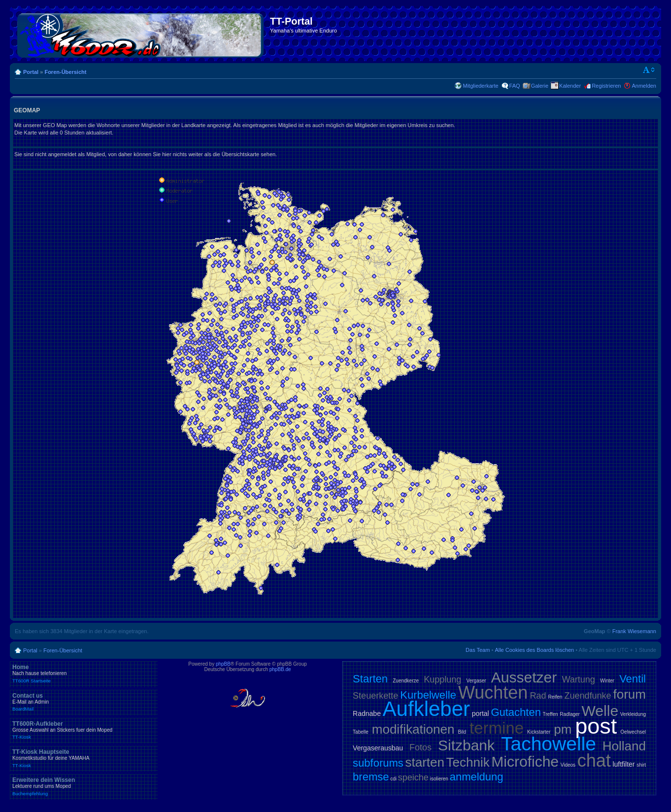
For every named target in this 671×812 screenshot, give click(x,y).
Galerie (540, 86)
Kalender (570, 86)
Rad (538, 696)
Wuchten (493, 693)
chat (594, 761)
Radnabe (367, 713)
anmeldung (477, 777)
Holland (624, 746)
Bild (462, 732)
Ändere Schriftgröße (649, 70)
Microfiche (525, 761)
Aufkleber (426, 709)
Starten (370, 679)
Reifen (555, 697)
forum (630, 694)
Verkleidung (633, 714)
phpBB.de (280, 669)
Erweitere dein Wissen (84, 786)
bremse (371, 777)
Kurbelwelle (428, 695)
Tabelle (361, 732)
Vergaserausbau (378, 748)
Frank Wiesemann (634, 631)
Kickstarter (539, 732)
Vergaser (476, 681)
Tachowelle (549, 744)
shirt (641, 765)
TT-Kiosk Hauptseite (84, 758)
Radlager (570, 714)
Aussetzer (524, 677)
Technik (468, 762)
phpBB (223, 664)
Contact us (84, 702)
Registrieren (606, 86)
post (596, 726)
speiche (413, 778)
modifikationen (413, 729)
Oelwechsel (633, 732)
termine (497, 728)
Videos (568, 765)
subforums (378, 763)
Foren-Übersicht (65, 72)
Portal (31, 72)
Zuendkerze (406, 681)
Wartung (578, 679)
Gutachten (516, 712)
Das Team (478, 650)
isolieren (439, 779)
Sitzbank (466, 745)
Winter (607, 681)
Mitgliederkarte (480, 86)
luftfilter (623, 764)
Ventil (633, 679)
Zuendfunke (587, 696)
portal (481, 713)
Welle (600, 711)
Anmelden (644, 86)
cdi (393, 779)
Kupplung (442, 679)
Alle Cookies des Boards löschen (534, 650)
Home (84, 674)
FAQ (515, 86)
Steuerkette (375, 696)
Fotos (420, 747)
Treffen (551, 714)
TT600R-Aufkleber (84, 730)
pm (563, 729)
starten (425, 762)
